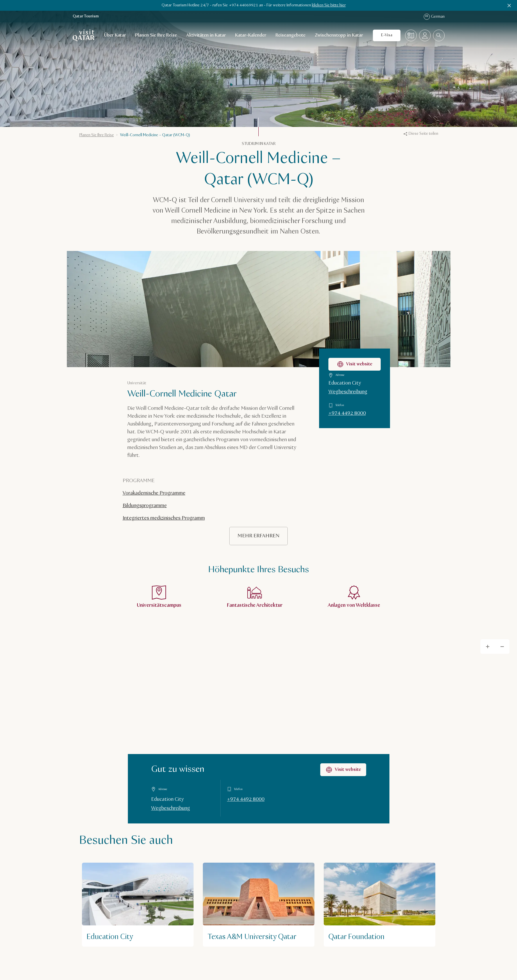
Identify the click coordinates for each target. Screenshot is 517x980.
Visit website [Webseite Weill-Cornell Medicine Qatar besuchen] (355, 364)
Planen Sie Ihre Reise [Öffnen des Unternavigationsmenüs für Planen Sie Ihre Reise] (156, 35)
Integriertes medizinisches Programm (164, 518)
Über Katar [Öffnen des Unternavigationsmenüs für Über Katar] (115, 35)
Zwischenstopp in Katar (339, 35)
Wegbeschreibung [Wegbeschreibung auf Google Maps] (171, 808)
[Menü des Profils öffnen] (425, 35)
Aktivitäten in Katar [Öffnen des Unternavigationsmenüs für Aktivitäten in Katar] (206, 35)
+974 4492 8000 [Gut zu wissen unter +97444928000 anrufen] (246, 799)
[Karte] (411, 35)
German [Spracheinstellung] (434, 17)
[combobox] (439, 35)
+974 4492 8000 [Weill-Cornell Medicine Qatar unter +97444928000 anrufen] (347, 413)
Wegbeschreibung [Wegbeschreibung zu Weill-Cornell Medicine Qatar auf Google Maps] (348, 392)
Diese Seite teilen (421, 134)
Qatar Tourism (86, 16)
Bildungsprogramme (145, 506)
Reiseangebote (290, 35)
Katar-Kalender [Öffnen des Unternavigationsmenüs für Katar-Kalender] (251, 35)
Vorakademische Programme (154, 493)
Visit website (343, 770)
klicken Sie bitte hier (329, 5)
